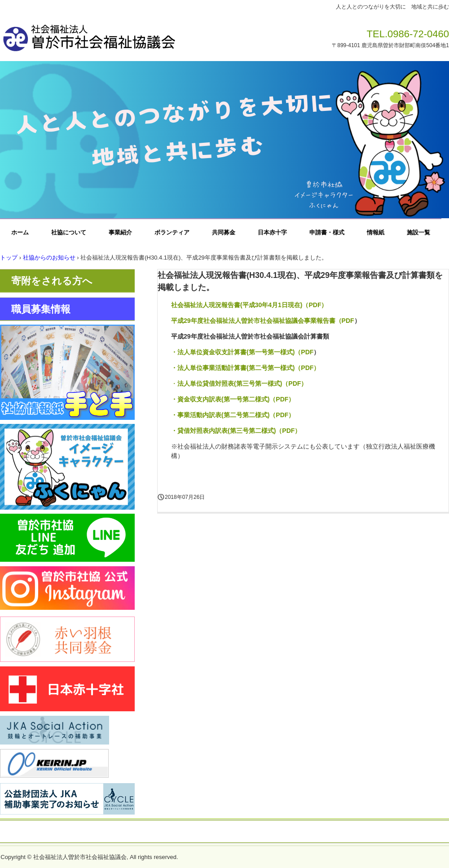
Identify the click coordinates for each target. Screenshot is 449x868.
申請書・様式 (327, 232)
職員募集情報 (41, 309)
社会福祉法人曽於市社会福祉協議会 (125, 35)
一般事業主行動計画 (282, 832)
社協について (69, 232)
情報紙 (376, 232)
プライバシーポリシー (215, 832)
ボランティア (172, 232)
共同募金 (224, 232)
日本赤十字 (272, 232)
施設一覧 (418, 232)
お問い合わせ (157, 832)
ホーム (20, 232)
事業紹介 (120, 232)
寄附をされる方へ (52, 281)
